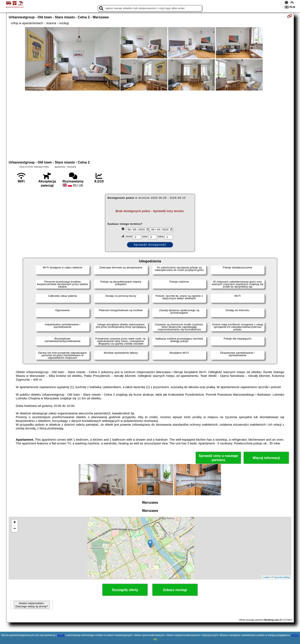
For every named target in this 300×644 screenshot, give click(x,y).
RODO (295, 635)
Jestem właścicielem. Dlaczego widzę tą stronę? (32, 605)
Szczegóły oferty (125, 590)
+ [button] (15, 523)
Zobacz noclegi (175, 590)
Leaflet (266, 577)
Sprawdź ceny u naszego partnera (218, 458)
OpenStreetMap (282, 577)
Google (61, 635)
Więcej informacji (266, 458)
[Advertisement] (150, 125)
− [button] (15, 529)
